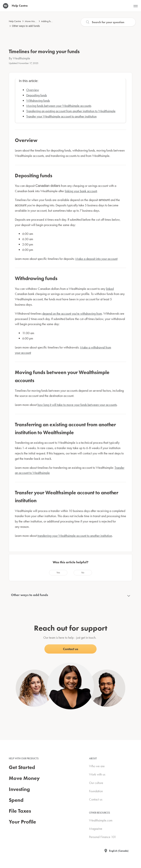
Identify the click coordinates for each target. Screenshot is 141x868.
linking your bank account (81, 191)
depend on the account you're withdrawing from (72, 313)
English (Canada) (119, 851)
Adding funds (48, 21)
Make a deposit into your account (96, 259)
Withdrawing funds (38, 101)
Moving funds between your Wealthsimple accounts (59, 106)
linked (110, 289)
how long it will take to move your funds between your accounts (77, 405)
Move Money (32, 21)
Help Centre (15, 21)
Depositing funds (37, 95)
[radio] (58, 573)
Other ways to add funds (26, 26)
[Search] (108, 22)
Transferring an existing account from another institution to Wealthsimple (71, 111)
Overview (33, 90)
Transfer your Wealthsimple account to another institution (61, 116)
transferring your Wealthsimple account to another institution (75, 536)
